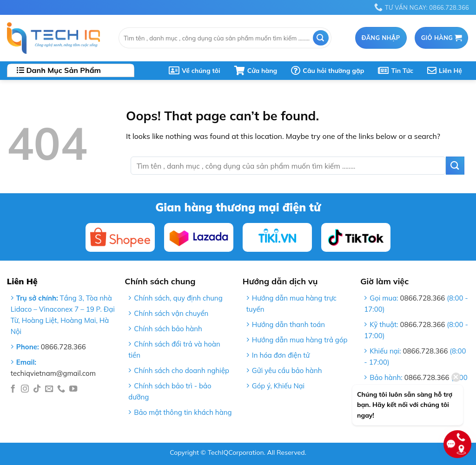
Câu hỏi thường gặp (327, 71)
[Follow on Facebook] (13, 389)
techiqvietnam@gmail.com (53, 373)
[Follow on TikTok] (37, 389)
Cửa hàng (256, 71)
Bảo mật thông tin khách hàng (183, 412)
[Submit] (321, 38)
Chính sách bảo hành (168, 329)
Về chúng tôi (195, 71)
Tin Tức (396, 71)
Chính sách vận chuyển (171, 313)
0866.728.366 (63, 347)
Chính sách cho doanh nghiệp (182, 370)
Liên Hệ (445, 71)
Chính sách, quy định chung (178, 298)
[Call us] (61, 389)
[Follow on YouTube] (73, 389)
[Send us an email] (49, 389)
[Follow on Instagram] (25, 389)
